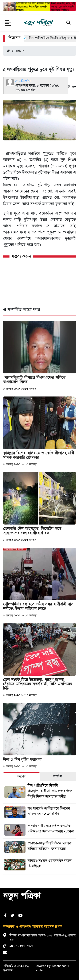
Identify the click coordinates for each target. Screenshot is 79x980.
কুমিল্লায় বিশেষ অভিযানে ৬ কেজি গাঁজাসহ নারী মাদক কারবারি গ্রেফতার (39, 455)
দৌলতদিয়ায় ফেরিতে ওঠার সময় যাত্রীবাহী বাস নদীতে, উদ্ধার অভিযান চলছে (38, 606)
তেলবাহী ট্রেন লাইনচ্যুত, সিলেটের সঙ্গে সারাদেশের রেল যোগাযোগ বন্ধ (32, 531)
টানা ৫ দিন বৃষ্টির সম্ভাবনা (22, 760)
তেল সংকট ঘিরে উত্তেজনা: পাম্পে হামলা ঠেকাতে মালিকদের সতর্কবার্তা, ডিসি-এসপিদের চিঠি (38, 684)
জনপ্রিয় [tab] (58, 776)
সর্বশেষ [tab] (21, 776)
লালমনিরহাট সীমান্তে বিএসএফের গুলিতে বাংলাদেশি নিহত (34, 380)
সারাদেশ (18, 51)
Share (72, 87)
